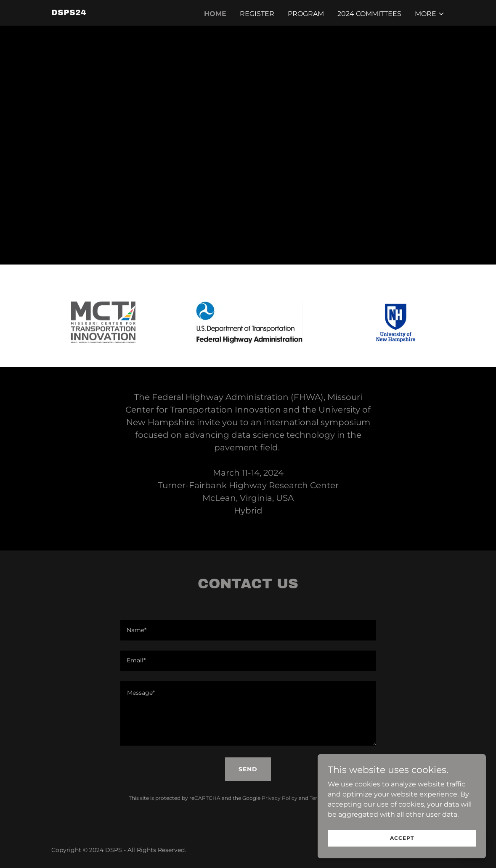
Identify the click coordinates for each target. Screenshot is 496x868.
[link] (69, 13)
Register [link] (257, 14)
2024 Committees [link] (369, 14)
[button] (430, 14)
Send (248, 769)
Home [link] (215, 14)
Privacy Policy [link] (280, 798)
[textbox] (248, 630)
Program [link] (306, 14)
